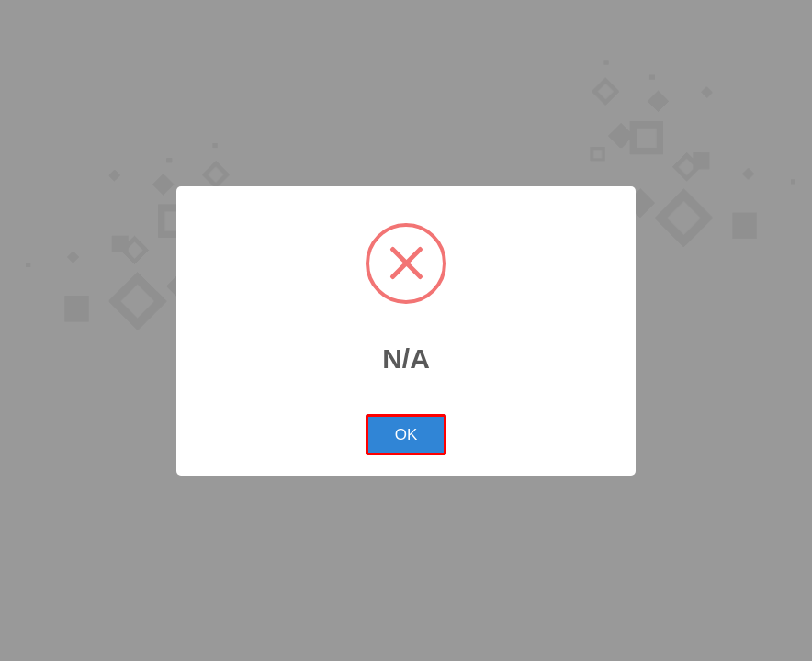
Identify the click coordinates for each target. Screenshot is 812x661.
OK (406, 435)
